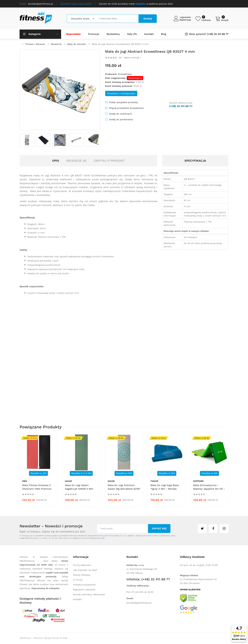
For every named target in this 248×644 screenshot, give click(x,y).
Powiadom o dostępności (121, 93)
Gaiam (68, 481)
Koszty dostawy (82, 575)
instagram (224, 529)
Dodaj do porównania (121, 119)
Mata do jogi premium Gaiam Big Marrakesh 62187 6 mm (124, 489)
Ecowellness (125, 74)
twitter (202, 529)
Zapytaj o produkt (109, 161)
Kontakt (77, 599)
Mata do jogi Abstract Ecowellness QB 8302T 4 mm (120, 44)
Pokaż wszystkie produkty (124, 102)
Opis (56, 161)
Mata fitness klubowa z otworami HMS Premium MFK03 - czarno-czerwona (38, 489)
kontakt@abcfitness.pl (139, 603)
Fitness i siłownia (35, 44)
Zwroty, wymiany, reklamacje (89, 594)
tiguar (154, 481)
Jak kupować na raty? (85, 570)
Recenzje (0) (76, 161)
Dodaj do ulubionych (121, 114)
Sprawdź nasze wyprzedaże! (76, 4)
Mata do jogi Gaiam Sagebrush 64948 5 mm (79, 487)
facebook (213, 529)
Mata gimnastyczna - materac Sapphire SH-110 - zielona (209, 489)
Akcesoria (56, 44)
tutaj (103, 538)
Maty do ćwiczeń (77, 44)
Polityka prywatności (84, 585)
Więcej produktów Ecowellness (126, 108)
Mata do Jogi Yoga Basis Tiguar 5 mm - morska (165, 487)
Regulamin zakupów (84, 590)
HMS (25, 481)
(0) (120, 58)
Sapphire (199, 481)
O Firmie (78, 580)
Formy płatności (82, 565)
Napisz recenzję (131, 58)
